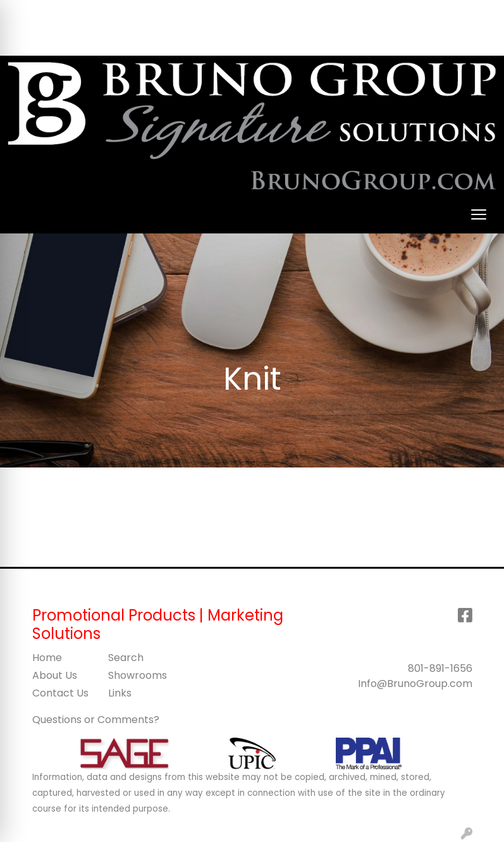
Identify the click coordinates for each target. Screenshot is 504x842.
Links (120, 693)
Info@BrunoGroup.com (415, 684)
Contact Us (60, 693)
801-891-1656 (440, 668)
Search (285, 14)
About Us (55, 675)
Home (47, 658)
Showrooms (138, 675)
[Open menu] (479, 214)
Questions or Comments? (96, 720)
